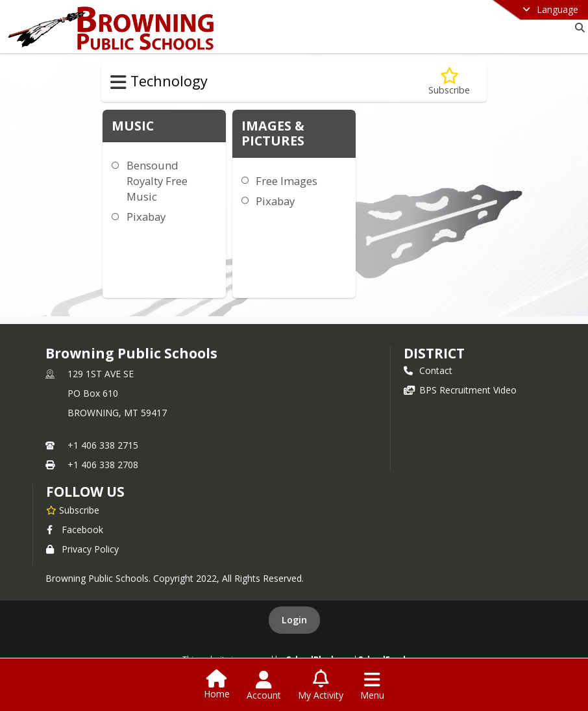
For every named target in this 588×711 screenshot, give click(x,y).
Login (294, 620)
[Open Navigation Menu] (372, 686)
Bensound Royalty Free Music (157, 181)
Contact (428, 370)
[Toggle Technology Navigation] (118, 82)
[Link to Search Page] (577, 28)
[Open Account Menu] (264, 686)
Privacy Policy (82, 549)
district (434, 353)
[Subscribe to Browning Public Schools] (73, 510)
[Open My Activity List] (321, 686)
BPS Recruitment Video (460, 390)
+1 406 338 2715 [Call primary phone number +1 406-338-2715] (103, 445)
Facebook (75, 530)
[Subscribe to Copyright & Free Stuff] (449, 81)
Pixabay (146, 217)
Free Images (287, 181)
